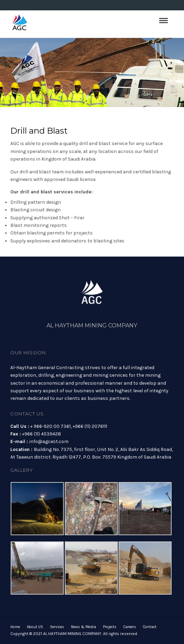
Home (15, 627)
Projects (110, 627)
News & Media (84, 627)
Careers (130, 627)
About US (35, 627)
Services (57, 627)
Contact (150, 627)
